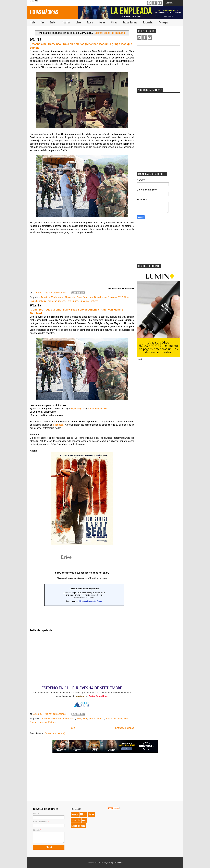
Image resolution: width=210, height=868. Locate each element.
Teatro (90, 22)
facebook (80, 696)
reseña (62, 301)
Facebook (155, 3)
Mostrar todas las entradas (110, 33)
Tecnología (163, 22)
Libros (79, 22)
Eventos (102, 22)
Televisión (66, 22)
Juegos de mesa (130, 22)
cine (91, 297)
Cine (42, 22)
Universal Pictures (89, 301)
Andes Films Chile (97, 409)
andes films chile (67, 297)
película (43, 301)
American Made (49, 297)
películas (52, 301)
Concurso (99, 719)
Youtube (160, 3)
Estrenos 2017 (115, 297)
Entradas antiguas (125, 728)
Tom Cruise (72, 301)
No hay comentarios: (56, 293)
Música (114, 22)
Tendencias (148, 22)
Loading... (82, 588)
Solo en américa (114, 719)
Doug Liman (100, 297)
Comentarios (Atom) (55, 733)
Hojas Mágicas (44, 12)
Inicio (32, 22)
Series (53, 22)
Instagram (149, 3)
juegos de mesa (78, 826)
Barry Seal (82, 297)
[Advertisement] (159, 65)
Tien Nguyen (119, 862)
